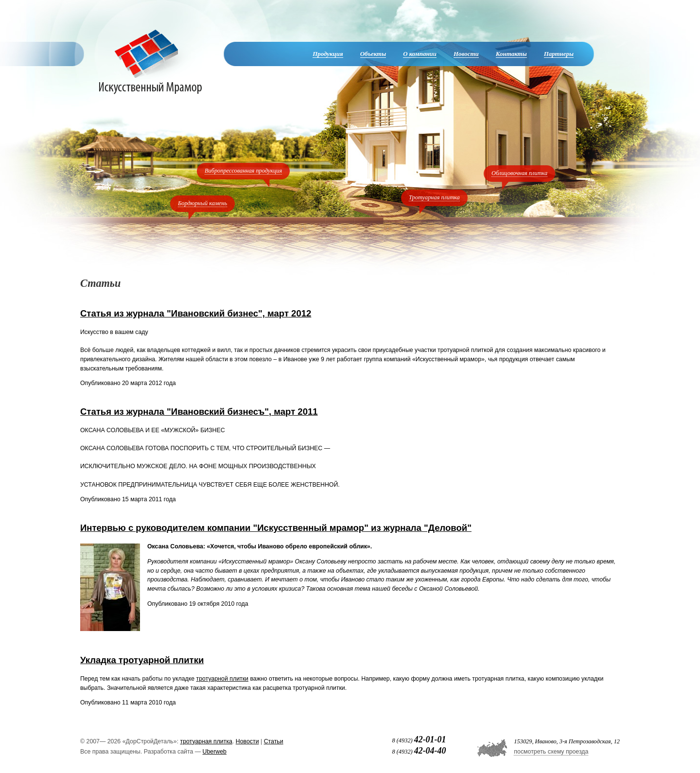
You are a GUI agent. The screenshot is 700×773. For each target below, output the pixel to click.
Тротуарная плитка (434, 197)
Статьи (274, 741)
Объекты (373, 54)
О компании (420, 54)
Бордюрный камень (202, 203)
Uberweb (215, 752)
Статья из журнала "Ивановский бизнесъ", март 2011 (199, 412)
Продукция (328, 54)
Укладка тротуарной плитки (142, 660)
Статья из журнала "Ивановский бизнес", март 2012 (196, 313)
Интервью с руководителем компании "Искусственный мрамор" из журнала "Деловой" (276, 528)
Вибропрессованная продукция (243, 171)
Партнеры (559, 54)
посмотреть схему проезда (551, 752)
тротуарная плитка (206, 741)
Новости (466, 54)
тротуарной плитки (222, 679)
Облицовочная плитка (519, 173)
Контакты (511, 54)
